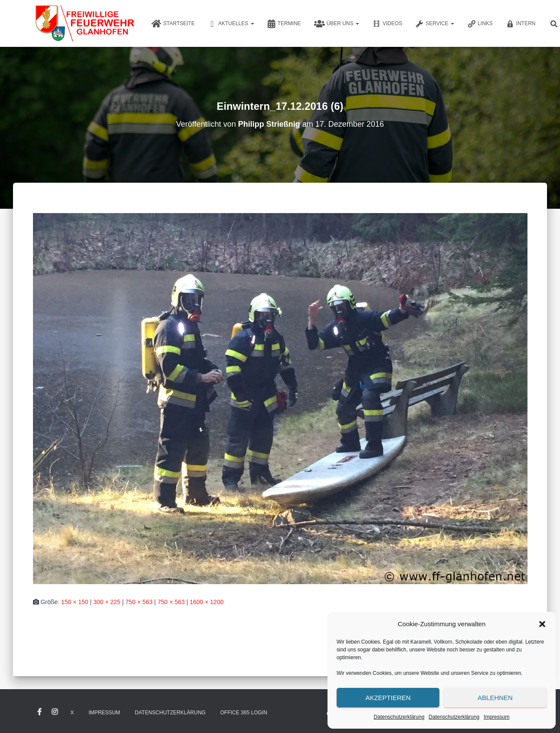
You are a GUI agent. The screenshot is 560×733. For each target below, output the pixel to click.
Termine (284, 24)
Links (480, 24)
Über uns (337, 24)
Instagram (55, 712)
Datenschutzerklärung (399, 717)
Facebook (39, 712)
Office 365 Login (244, 713)
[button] (542, 624)
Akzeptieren (388, 698)
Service (435, 24)
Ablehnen (495, 698)
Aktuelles (231, 24)
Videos (387, 24)
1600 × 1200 (206, 602)
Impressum (496, 717)
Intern (521, 24)
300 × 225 (107, 602)
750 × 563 (139, 602)
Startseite (173, 24)
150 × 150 (75, 602)
